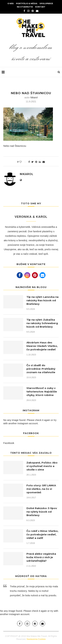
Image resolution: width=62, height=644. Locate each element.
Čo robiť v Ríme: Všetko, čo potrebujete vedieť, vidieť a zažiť (42, 534)
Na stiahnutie (25, 7)
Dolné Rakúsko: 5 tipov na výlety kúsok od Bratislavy (42, 512)
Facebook (9, 443)
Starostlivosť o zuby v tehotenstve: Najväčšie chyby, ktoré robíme (42, 392)
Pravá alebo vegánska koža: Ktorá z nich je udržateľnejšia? (41, 557)
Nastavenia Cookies (36, 639)
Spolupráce (46, 3)
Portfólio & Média (27, 3)
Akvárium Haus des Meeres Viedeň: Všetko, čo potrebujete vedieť (42, 346)
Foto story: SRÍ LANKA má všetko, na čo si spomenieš (41, 489)
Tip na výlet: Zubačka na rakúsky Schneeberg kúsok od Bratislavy (42, 323)
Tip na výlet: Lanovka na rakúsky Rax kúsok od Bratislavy (42, 300)
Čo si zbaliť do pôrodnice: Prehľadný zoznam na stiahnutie (41, 369)
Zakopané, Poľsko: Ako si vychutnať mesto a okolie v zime (42, 466)
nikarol (34, 97)
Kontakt (40, 7)
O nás (11, 3)
